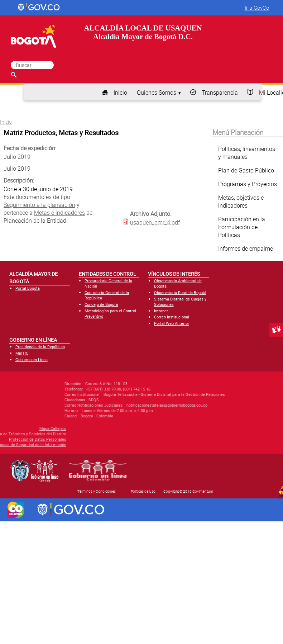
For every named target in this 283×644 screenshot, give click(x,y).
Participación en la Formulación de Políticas (242, 227)
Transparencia (220, 93)
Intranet (161, 311)
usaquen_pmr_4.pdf (155, 222)
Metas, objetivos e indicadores (241, 202)
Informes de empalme (246, 248)
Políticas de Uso (143, 491)
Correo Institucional (172, 317)
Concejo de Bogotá (101, 304)
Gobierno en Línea (32, 359)
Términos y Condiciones (97, 491)
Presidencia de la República (40, 347)
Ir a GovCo (257, 8)
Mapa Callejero (27, 428)
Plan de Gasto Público (246, 170)
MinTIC (22, 353)
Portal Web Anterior (172, 323)
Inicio (120, 93)
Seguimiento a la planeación (39, 205)
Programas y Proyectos (248, 184)
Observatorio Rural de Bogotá (180, 292)
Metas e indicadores (59, 213)
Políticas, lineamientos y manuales (247, 153)
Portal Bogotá (28, 288)
